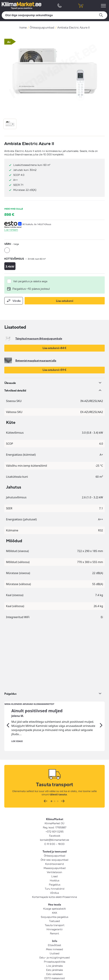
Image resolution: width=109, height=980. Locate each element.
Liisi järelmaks (54, 900)
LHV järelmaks (55, 917)
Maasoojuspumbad (55, 802)
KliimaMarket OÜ (54, 757)
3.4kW (10, 266)
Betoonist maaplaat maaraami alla (36, 361)
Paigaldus (55, 819)
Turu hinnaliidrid (55, 823)
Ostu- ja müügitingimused (54, 892)
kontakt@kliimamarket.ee (54, 774)
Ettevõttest (54, 879)
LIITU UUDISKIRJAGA (54, 928)
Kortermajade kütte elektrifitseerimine (54, 831)
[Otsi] (54, 15)
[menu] (104, 6)
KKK (55, 847)
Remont (54, 868)
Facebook (55, 770)
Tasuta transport (55, 859)
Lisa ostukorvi (65, 301)
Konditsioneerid (54, 798)
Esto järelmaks (54, 904)
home (23, 27)
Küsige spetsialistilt (54, 843)
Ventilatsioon (54, 806)
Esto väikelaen (55, 908)
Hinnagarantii (55, 864)
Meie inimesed (54, 883)
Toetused (54, 855)
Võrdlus (54, 827)
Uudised (54, 888)
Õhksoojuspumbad (42, 27)
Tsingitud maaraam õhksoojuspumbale (39, 338)
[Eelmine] (8, 659)
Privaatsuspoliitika (55, 896)
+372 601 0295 (55, 766)
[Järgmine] (101, 659)
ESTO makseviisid (55, 912)
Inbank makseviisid (54, 921)
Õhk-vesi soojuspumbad (54, 794)
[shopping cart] (81, 6)
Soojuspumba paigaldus (54, 851)
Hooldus (54, 815)
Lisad (54, 811)
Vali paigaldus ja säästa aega (30, 281)
